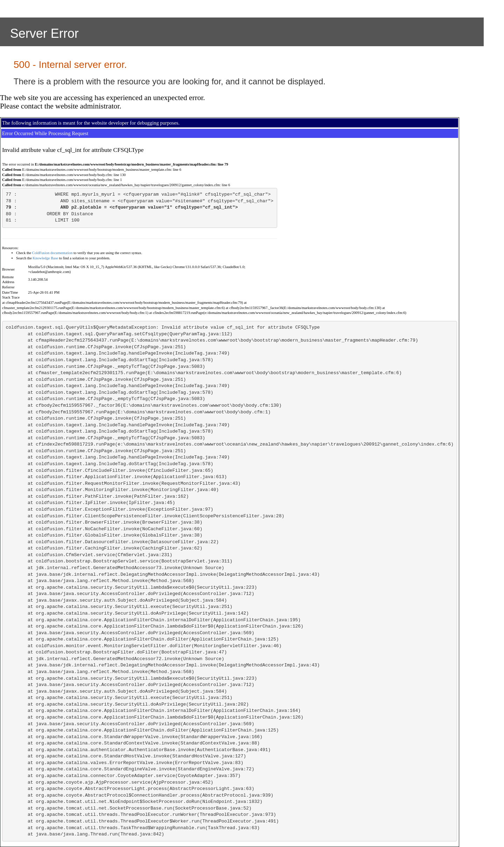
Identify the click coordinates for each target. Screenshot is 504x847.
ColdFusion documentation (52, 253)
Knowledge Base (45, 258)
